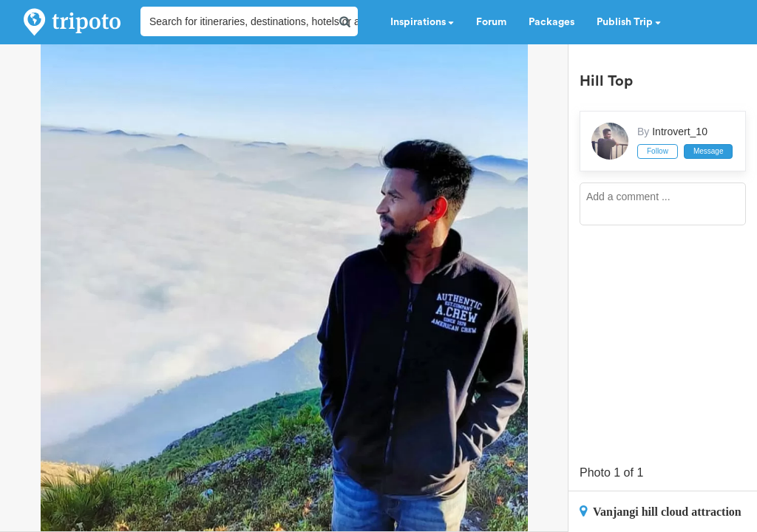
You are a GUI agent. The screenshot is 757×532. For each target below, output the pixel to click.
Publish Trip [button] (629, 22)
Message (709, 151)
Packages (551, 22)
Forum (491, 22)
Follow (658, 151)
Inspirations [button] (422, 22)
